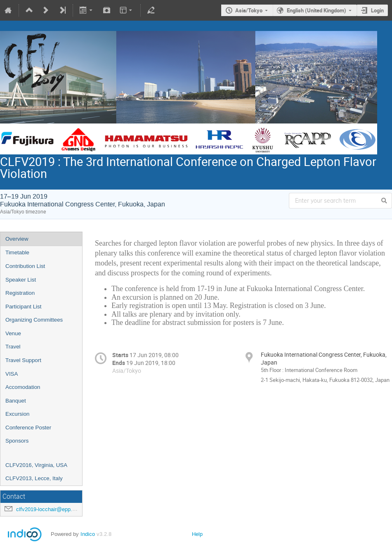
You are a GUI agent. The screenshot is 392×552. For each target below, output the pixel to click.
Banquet (16, 401)
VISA (12, 374)
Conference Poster (28, 428)
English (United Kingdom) (316, 10)
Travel (13, 347)
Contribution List (25, 266)
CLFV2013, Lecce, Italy (34, 478)
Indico (88, 534)
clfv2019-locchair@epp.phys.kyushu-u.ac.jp (68, 509)
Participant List (23, 307)
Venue (13, 333)
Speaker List (21, 280)
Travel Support (23, 360)
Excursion (18, 414)
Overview (17, 239)
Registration (20, 293)
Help (197, 534)
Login (377, 10)
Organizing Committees (34, 320)
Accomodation (23, 387)
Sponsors (17, 441)
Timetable (17, 252)
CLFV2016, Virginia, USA (36, 465)
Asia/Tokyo (249, 10)
